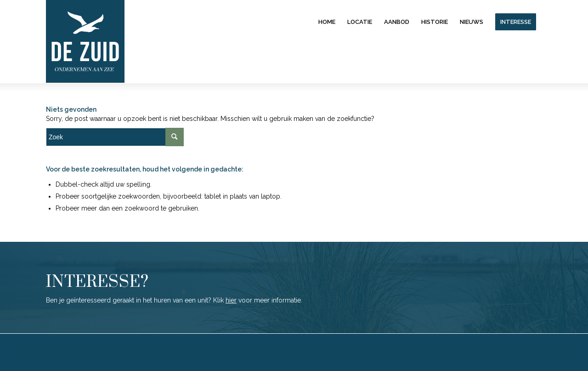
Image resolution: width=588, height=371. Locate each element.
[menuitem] (327, 22)
